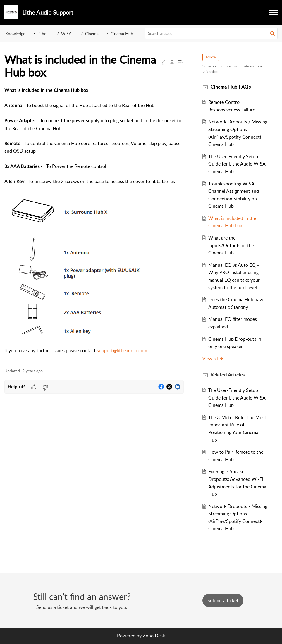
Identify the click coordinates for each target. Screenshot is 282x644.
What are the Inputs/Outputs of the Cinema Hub (231, 245)
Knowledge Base (20, 33)
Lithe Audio (48, 33)
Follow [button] (211, 57)
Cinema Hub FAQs (127, 33)
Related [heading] (228, 375)
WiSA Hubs (72, 33)
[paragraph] (94, 224)
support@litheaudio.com (122, 350)
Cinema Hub (96, 33)
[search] (211, 33)
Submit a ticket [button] (223, 600)
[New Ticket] (223, 600)
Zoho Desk (154, 636)
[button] (273, 12)
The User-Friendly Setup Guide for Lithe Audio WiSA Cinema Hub (237, 164)
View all (213, 359)
